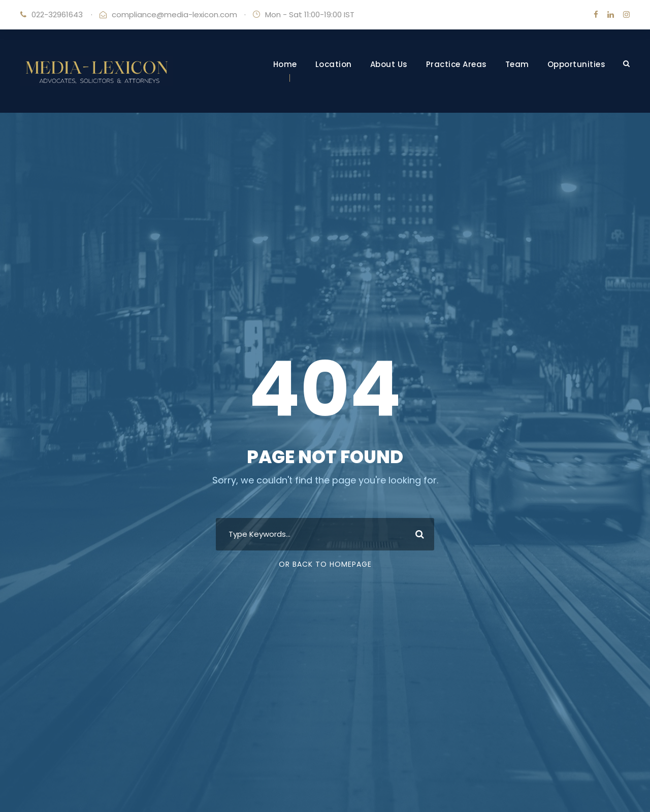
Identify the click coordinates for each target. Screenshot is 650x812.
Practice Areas (457, 64)
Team (517, 64)
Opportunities (577, 64)
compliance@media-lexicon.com (174, 14)
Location (334, 64)
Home (285, 64)
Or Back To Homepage (325, 564)
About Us (389, 64)
